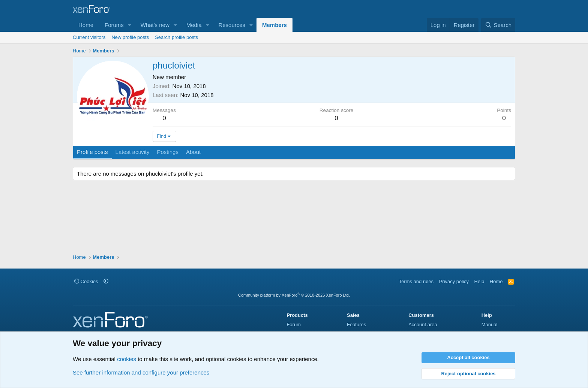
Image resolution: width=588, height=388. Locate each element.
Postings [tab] (168, 152)
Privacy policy (454, 281)
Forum (294, 325)
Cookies (86, 281)
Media (194, 25)
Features (356, 325)
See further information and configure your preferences (141, 372)
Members (274, 25)
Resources (232, 25)
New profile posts (130, 37)
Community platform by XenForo (294, 295)
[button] (130, 25)
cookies (127, 359)
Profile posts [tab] (92, 152)
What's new (155, 25)
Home (86, 25)
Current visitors (89, 37)
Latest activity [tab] (133, 152)
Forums (114, 25)
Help (479, 281)
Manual (490, 325)
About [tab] (193, 152)
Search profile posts (176, 37)
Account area (423, 325)
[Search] (498, 25)
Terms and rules (416, 281)
